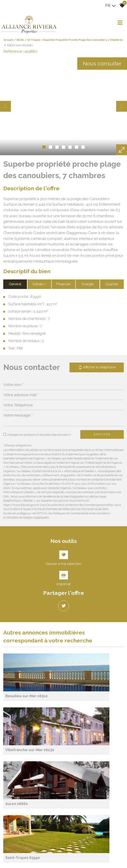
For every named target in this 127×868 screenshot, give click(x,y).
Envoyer (102, 774)
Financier (64, 622)
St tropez (34, 42)
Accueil (8, 42)
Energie (88, 622)
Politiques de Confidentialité (71, 856)
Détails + (39, 622)
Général (14, 622)
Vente (20, 42)
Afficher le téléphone (97, 704)
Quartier (113, 622)
